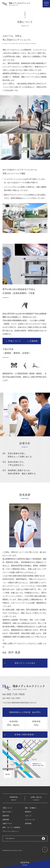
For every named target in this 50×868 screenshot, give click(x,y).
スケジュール (30, 820)
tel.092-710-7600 (14, 694)
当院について (7, 808)
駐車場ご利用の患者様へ (25, 735)
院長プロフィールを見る (25, 663)
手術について (15, 341)
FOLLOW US (10, 838)
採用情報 (28, 823)
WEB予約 (25, 864)
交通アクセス (7, 823)
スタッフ (28, 816)
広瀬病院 (34, 341)
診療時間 (6, 820)
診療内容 (6, 816)
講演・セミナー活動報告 (11, 827)
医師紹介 (28, 812)
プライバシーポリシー (11, 831)
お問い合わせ (36, 799)
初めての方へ (7, 812)
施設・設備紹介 (31, 808)
